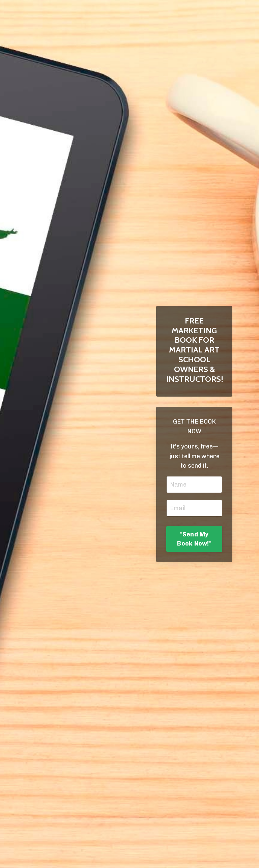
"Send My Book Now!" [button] (194, 539)
